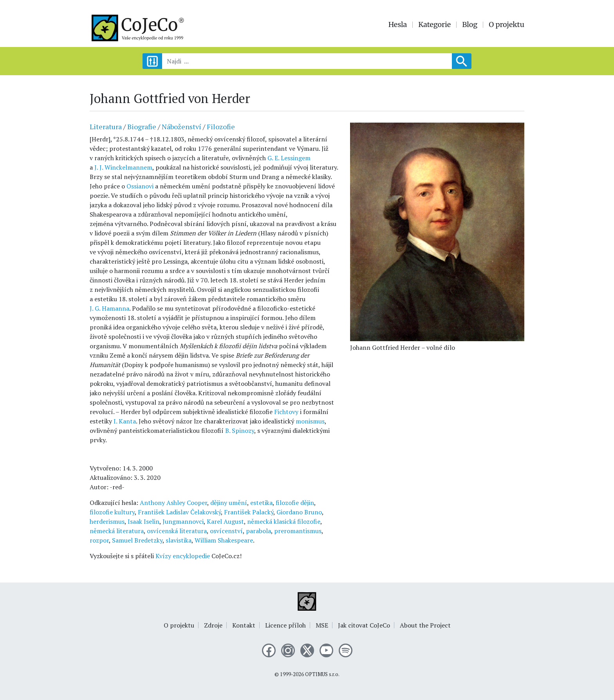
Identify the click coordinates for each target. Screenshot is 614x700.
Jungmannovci (183, 521)
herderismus (107, 521)
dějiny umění (229, 503)
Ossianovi (140, 186)
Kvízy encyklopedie (183, 556)
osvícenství (226, 531)
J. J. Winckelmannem (123, 167)
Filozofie (221, 127)
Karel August (225, 521)
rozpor (99, 540)
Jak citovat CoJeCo (364, 625)
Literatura (106, 127)
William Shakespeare (224, 540)
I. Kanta (125, 421)
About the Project (425, 625)
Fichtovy (286, 412)
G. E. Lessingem (289, 158)
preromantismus (298, 531)
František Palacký (249, 512)
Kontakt (244, 625)
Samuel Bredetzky (137, 540)
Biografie (142, 127)
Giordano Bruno (299, 512)
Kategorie (434, 25)
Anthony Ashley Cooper (173, 503)
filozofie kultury (112, 512)
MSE (322, 625)
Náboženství (181, 127)
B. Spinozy (240, 430)
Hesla (398, 25)
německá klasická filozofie (284, 521)
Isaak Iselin (144, 521)
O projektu (507, 25)
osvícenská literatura (177, 531)
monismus (310, 421)
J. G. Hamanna (109, 308)
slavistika (179, 540)
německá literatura (117, 531)
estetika (261, 503)
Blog (470, 25)
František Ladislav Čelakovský (179, 512)
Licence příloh (285, 625)
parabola (258, 531)
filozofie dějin (295, 503)
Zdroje (213, 625)
